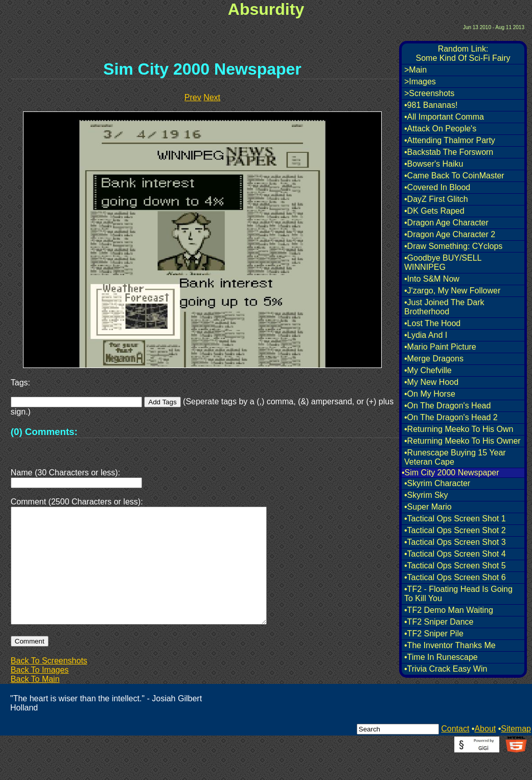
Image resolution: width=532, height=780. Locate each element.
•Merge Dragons (434, 359)
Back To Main (35, 704)
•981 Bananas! (431, 105)
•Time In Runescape (441, 657)
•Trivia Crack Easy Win (446, 669)
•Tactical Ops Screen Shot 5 (455, 566)
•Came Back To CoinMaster (454, 176)
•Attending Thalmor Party (450, 140)
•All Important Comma (444, 117)
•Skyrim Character (437, 483)
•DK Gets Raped (434, 211)
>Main (415, 70)
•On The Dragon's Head (447, 406)
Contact (455, 753)
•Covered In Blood (437, 187)
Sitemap (516, 753)
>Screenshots (429, 93)
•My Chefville (428, 370)
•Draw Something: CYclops (453, 246)
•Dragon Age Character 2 (450, 234)
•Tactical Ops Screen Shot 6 (455, 577)
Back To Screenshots (49, 685)
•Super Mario (428, 507)
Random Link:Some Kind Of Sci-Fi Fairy (463, 53)
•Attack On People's (440, 129)
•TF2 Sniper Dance (439, 622)
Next (212, 97)
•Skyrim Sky (426, 495)
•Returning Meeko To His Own (459, 429)
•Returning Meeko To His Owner (462, 441)
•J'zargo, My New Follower (452, 291)
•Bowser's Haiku (434, 164)
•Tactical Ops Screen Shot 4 (455, 554)
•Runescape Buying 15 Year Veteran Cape (455, 457)
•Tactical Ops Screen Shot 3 (455, 542)
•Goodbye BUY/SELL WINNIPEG (443, 262)
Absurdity (266, 9)
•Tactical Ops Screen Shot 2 (455, 530)
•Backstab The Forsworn (449, 152)
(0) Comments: (44, 432)
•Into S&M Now (432, 279)
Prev (193, 97)
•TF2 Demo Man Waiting (449, 610)
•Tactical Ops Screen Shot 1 (455, 519)
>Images (420, 82)
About (485, 753)
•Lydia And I (426, 335)
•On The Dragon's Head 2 (451, 417)
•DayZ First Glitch (436, 199)
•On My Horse (430, 394)
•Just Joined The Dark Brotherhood (444, 307)
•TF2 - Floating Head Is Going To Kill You (458, 594)
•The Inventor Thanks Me (450, 645)
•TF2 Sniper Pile (434, 634)
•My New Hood (431, 382)
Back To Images (40, 694)
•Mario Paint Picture (440, 347)
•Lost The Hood (432, 323)
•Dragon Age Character (446, 223)
